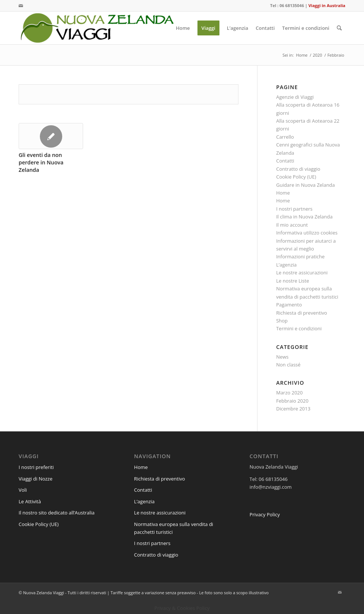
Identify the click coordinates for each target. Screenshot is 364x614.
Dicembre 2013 (293, 409)
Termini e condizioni (299, 328)
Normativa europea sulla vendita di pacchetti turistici (174, 528)
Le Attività (30, 501)
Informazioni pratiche (300, 256)
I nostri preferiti (36, 467)
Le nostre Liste (292, 281)
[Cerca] (339, 28)
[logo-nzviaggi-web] (97, 28)
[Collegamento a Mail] (21, 6)
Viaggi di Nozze (36, 479)
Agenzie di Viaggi (295, 97)
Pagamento (289, 305)
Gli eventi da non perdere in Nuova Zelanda (41, 162)
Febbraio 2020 (292, 401)
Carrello (285, 137)
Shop (282, 321)
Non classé (288, 365)
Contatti (285, 161)
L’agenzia (286, 265)
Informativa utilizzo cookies (307, 233)
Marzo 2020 (289, 393)
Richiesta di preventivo (302, 313)
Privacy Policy (265, 514)
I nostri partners (294, 209)
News (282, 357)
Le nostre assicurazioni (302, 273)
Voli (23, 490)
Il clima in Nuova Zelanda (304, 217)
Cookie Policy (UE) (296, 177)
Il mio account (292, 225)
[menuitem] (183, 28)
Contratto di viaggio (298, 169)
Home (283, 193)
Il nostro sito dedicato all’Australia (57, 513)
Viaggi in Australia (327, 5)
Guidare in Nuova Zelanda (306, 185)
